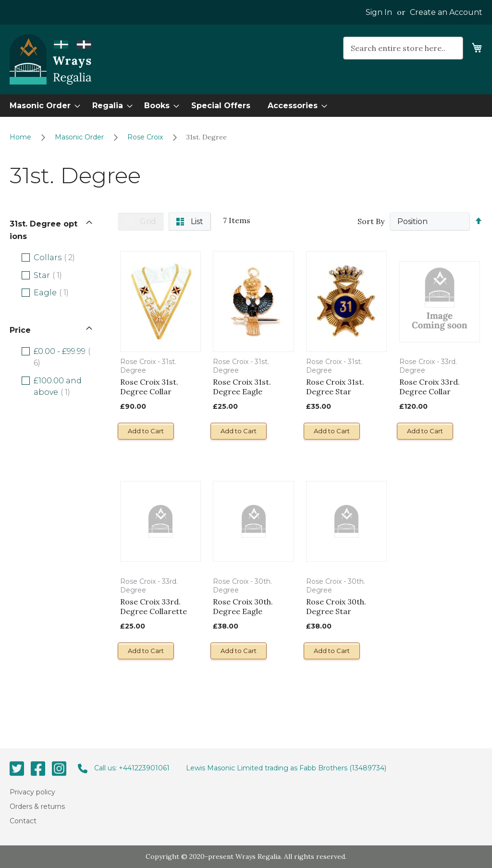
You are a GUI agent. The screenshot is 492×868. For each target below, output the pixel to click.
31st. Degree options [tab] (43, 230)
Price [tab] (20, 330)
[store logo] (50, 60)
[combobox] (403, 48)
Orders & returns (37, 806)
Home (21, 137)
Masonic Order (80, 137)
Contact (23, 821)
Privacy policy (32, 792)
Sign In (379, 12)
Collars (62, 257)
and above (60, 386)
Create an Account (446, 12)
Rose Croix (146, 137)
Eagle (59, 292)
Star (56, 275)
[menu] (246, 106)
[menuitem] (42, 106)
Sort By (371, 221)
